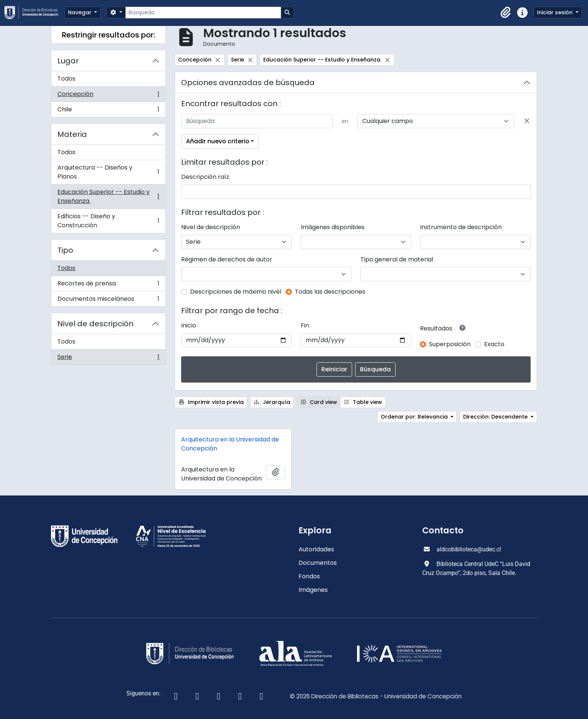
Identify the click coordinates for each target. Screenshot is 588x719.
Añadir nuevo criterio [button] (218, 141)
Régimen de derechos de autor (227, 259)
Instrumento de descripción (461, 227)
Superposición (450, 344)
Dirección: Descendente (496, 417)
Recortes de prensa (108, 285)
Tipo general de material (397, 259)
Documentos (318, 563)
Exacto (494, 344)
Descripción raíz (205, 177)
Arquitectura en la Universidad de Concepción (230, 444)
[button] (506, 13)
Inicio (189, 325)
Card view (319, 402)
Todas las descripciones (330, 292)
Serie (108, 359)
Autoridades (316, 549)
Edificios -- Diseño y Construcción (108, 221)
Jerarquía (272, 402)
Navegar (80, 12)
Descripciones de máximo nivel (236, 292)
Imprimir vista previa (211, 402)
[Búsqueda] (203, 13)
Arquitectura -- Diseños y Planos (108, 172)
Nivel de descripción (95, 324)
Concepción (108, 96)
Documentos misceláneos (108, 300)
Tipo (65, 250)
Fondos (309, 576)
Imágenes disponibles (333, 227)
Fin (305, 325)
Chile (108, 111)
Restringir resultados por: (108, 35)
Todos (66, 79)
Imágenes (313, 590)
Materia (72, 134)
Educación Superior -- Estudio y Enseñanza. (108, 196)
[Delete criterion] (527, 121)
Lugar (68, 61)
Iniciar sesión (556, 12)
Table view (363, 402)
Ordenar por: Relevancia (415, 417)
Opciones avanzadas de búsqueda (248, 83)
